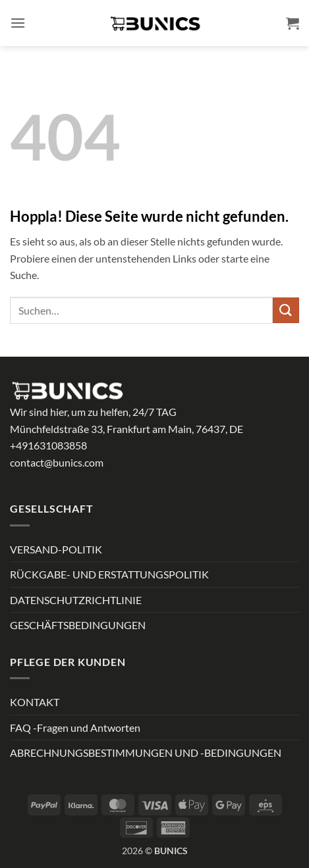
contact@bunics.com (57, 462)
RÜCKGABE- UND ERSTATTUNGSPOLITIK (109, 574)
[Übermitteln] (286, 310)
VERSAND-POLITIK (56, 549)
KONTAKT (35, 702)
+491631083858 (48, 445)
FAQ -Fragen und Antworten (75, 728)
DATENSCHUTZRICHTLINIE (76, 600)
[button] (18, 23)
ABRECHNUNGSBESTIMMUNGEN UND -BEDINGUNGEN (146, 753)
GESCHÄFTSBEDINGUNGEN (78, 625)
